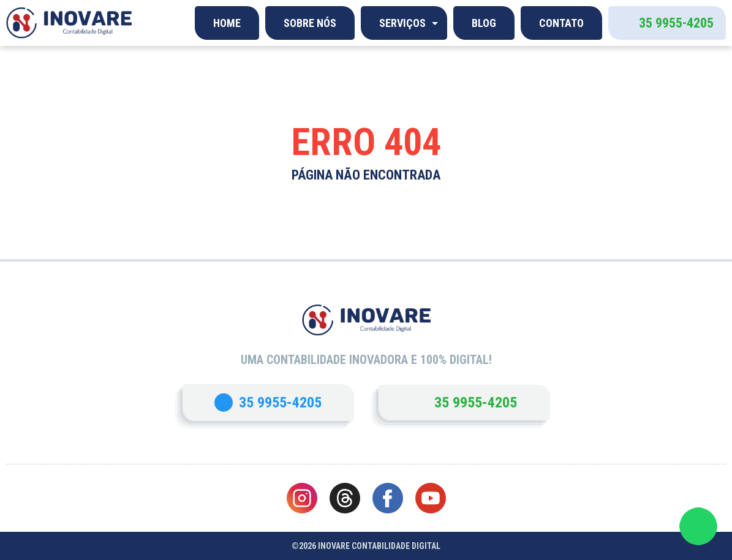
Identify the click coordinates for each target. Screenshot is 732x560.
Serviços (402, 23)
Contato (561, 23)
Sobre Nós (310, 23)
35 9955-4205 (676, 23)
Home (227, 23)
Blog (484, 23)
